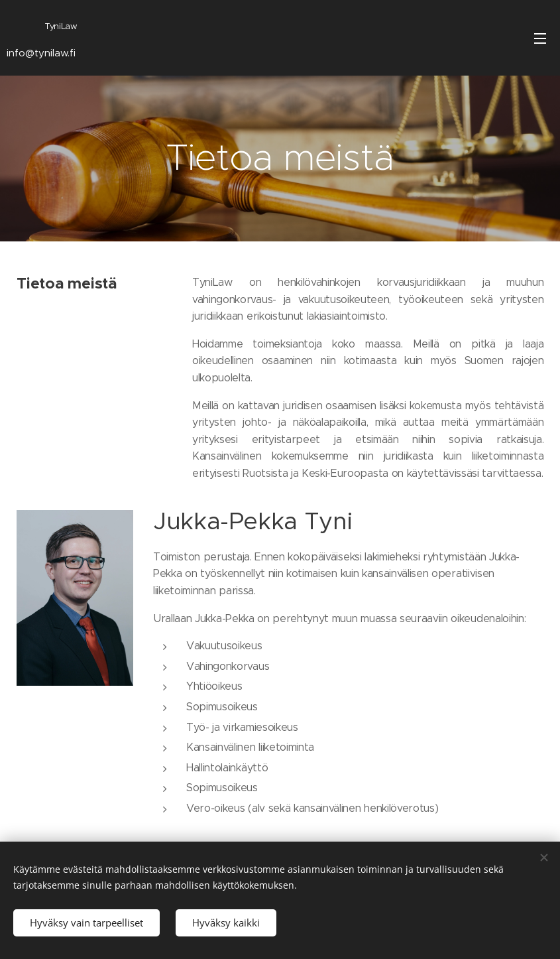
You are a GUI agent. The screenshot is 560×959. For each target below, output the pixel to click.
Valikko (540, 38)
